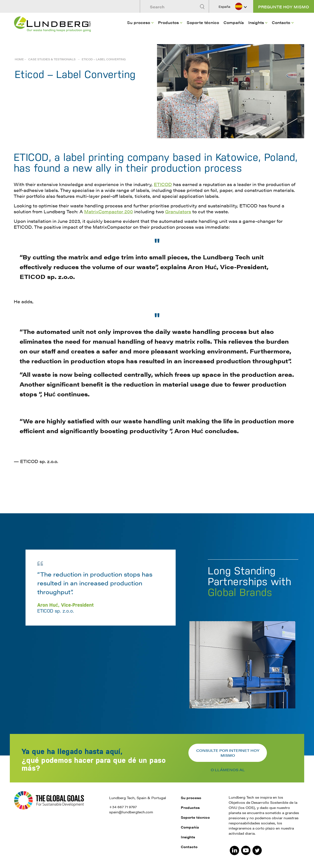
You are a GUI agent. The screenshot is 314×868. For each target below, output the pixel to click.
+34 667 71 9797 (123, 807)
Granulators (178, 211)
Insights (256, 22)
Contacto (281, 22)
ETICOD (163, 184)
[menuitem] (140, 30)
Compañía (234, 22)
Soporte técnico (203, 22)
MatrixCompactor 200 (109, 211)
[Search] (203, 7)
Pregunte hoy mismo (284, 7)
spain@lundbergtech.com (131, 812)
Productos (168, 22)
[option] (157, 620)
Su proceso (139, 22)
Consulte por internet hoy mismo (228, 753)
